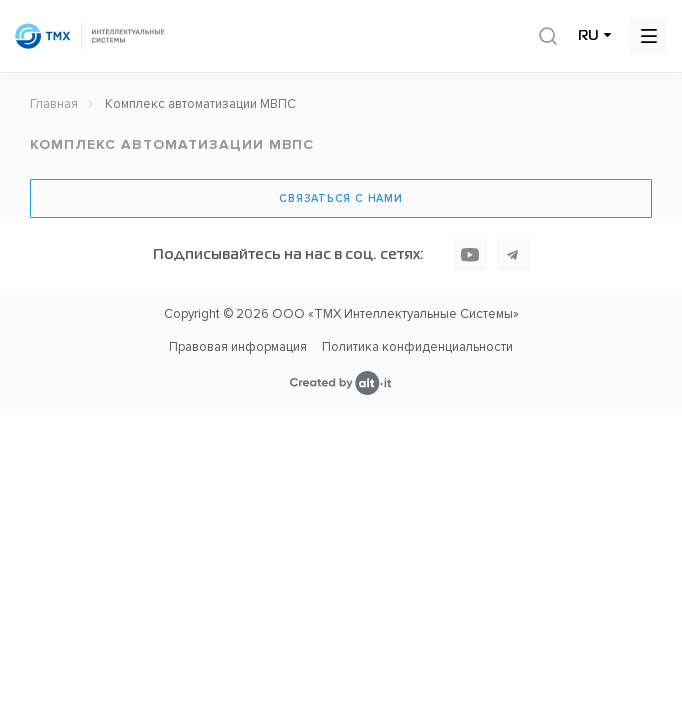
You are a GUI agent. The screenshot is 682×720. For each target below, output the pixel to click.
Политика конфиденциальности (417, 347)
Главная (54, 104)
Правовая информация (238, 347)
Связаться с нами (340, 198)
